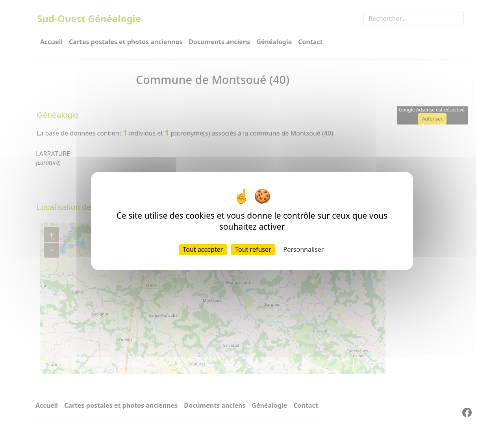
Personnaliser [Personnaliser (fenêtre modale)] (304, 249)
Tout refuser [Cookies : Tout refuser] (253, 249)
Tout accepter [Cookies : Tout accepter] (203, 249)
